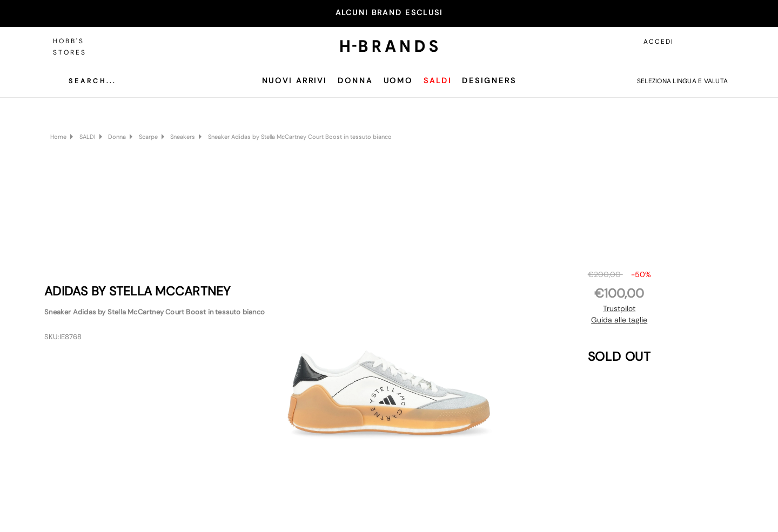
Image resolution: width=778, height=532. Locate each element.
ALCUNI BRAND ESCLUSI (389, 12)
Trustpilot (619, 308)
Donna (355, 80)
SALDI (437, 80)
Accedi (659, 42)
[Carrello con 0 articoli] (717, 42)
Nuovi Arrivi (295, 80)
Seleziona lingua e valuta (682, 81)
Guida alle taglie (619, 320)
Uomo (398, 80)
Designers (489, 80)
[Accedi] (693, 42)
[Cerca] (84, 81)
